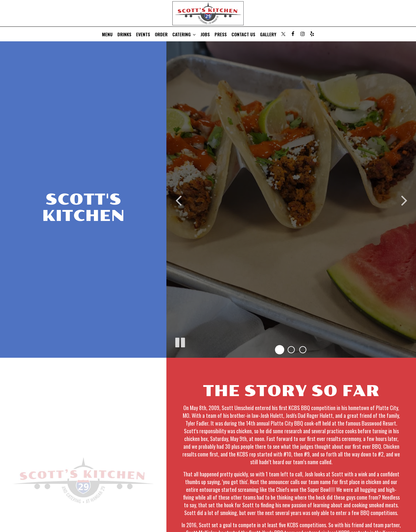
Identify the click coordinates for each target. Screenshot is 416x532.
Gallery (268, 34)
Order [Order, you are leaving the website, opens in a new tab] (161, 34)
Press (221, 34)
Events (143, 34)
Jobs (205, 34)
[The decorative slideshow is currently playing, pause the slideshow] (180, 341)
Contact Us (243, 34)
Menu (107, 34)
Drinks (124, 34)
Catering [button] (184, 34)
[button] (279, 350)
